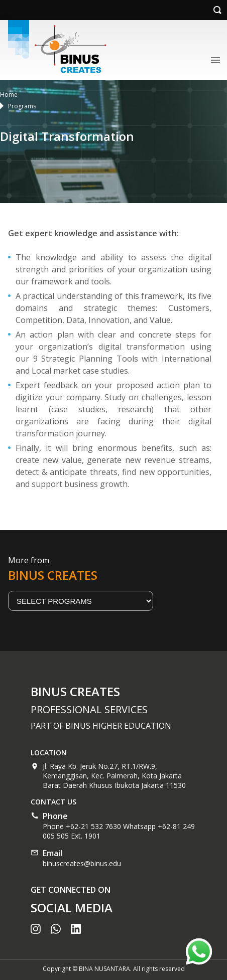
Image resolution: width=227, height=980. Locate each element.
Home (9, 95)
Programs (22, 106)
